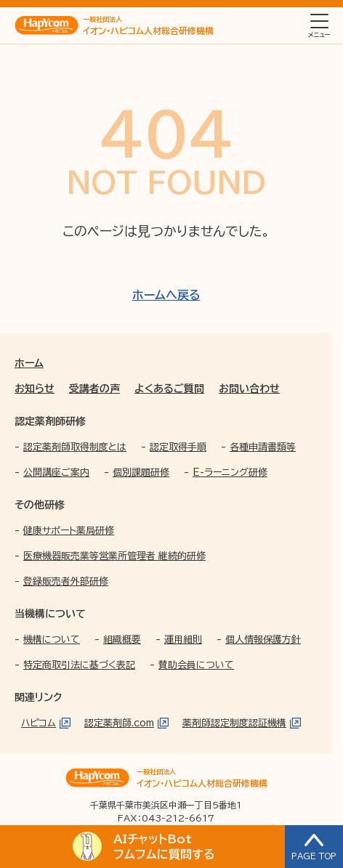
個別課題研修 (141, 472)
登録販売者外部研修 (66, 581)
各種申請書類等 (263, 447)
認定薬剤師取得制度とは (75, 447)
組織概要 (122, 640)
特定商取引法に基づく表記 (79, 665)
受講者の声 (94, 389)
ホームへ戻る (166, 295)
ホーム (29, 363)
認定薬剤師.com (119, 723)
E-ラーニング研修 (230, 472)
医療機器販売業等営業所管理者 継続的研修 (114, 556)
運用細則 (183, 640)
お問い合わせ (249, 389)
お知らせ (35, 389)
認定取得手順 (178, 447)
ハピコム (39, 723)
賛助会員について (196, 665)
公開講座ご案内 (56, 472)
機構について (52, 640)
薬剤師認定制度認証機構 (234, 723)
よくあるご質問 (169, 389)
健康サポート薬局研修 (69, 531)
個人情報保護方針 (263, 640)
